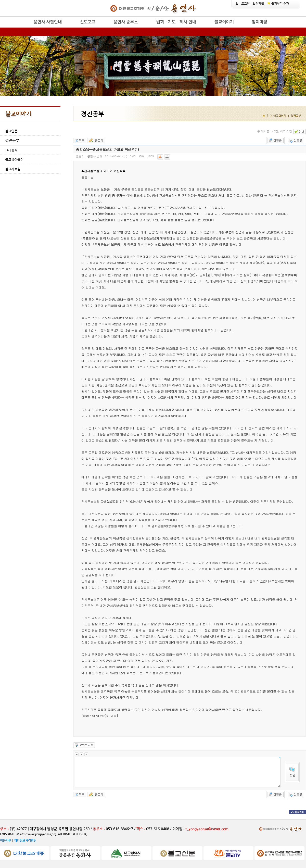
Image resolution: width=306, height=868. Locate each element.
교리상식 (11, 150)
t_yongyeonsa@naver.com (207, 829)
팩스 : (141, 829)
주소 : (4, 829)
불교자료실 (13, 169)
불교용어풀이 (14, 160)
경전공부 (12, 140)
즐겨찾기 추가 (278, 4)
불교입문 (11, 131)
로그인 (245, 4)
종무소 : (99, 829)
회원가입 (258, 4)
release (25, 28)
